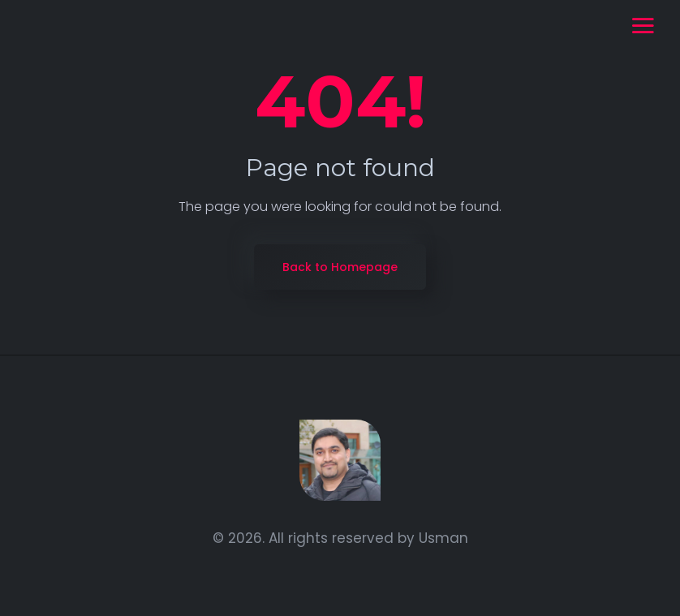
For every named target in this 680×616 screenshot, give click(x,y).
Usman (443, 538)
